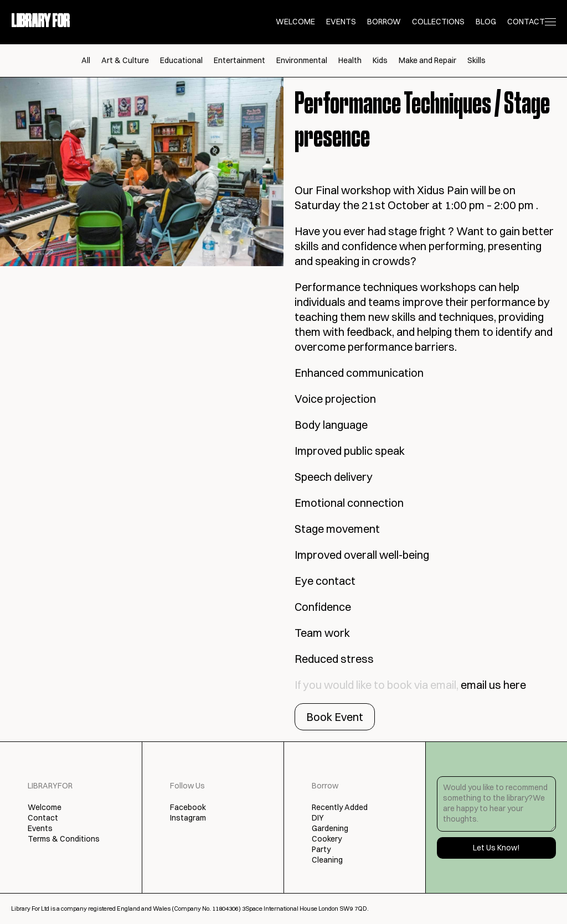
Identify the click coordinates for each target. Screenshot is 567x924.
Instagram (188, 818)
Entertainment (239, 60)
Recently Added (340, 807)
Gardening (330, 828)
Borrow (384, 22)
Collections (438, 22)
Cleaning (327, 860)
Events (341, 22)
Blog (486, 22)
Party (321, 849)
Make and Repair (427, 60)
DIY (318, 818)
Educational (181, 60)
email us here (493, 685)
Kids (380, 60)
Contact (526, 22)
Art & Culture (125, 60)
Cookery (327, 839)
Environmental (302, 60)
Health (350, 60)
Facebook (188, 807)
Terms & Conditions (64, 839)
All (86, 60)
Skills (476, 60)
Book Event (335, 717)
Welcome (295, 22)
